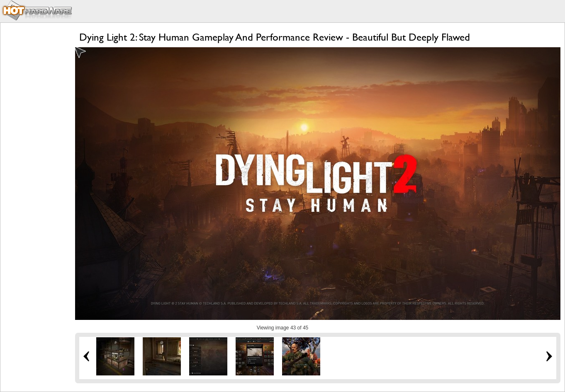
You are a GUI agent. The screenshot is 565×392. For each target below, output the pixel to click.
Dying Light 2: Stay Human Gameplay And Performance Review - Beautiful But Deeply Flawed (275, 37)
